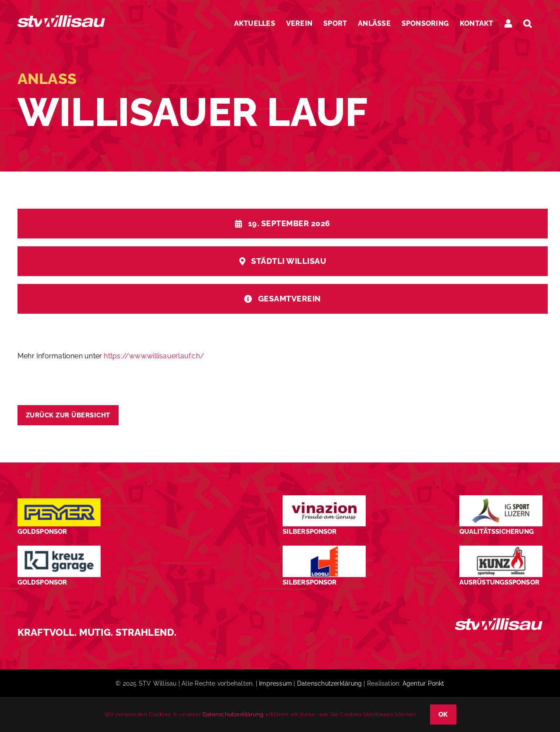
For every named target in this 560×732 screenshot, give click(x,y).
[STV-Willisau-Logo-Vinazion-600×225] (324, 499)
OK (443, 714)
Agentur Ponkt (423, 683)
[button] (527, 23)
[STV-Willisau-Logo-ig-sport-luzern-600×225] (501, 499)
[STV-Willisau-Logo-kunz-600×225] (501, 549)
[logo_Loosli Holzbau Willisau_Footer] (324, 549)
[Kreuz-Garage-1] (59, 549)
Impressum (275, 683)
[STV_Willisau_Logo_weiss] (499, 622)
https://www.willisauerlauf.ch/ (154, 356)
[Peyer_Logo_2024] (59, 502)
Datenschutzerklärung (329, 683)
